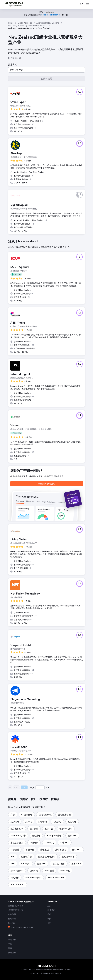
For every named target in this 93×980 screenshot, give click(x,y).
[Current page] (40, 787)
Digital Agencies (25, 23)
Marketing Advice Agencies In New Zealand (28, 26)
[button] (47, 70)
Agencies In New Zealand (48, 23)
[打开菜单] (88, 4)
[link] (82, 4)
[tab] (12, 800)
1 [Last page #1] (48, 787)
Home (11, 23)
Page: (32, 787)
